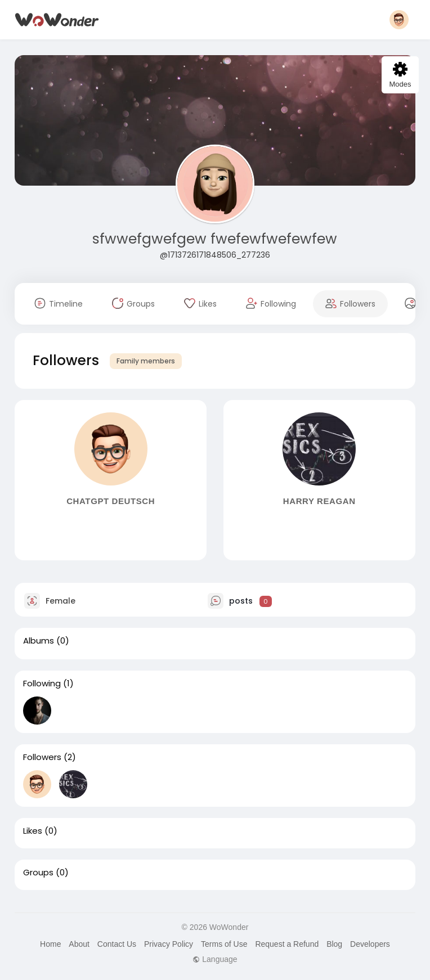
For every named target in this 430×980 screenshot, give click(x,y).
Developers (370, 944)
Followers (42, 757)
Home (50, 944)
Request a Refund (287, 944)
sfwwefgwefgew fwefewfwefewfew (215, 239)
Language (215, 959)
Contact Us (117, 944)
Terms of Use (224, 944)
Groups (38, 873)
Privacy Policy (169, 944)
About (79, 944)
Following (42, 684)
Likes (33, 831)
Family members (146, 361)
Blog (334, 944)
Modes (400, 75)
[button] (399, 20)
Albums (39, 641)
